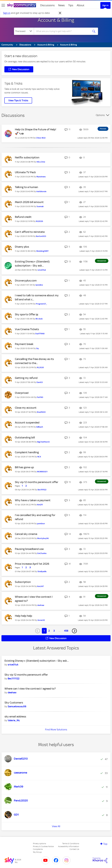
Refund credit (23, 217)
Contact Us (74, 849)
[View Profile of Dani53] (40, 382)
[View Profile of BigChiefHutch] (43, 442)
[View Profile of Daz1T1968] (40, 334)
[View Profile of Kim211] (40, 505)
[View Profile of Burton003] (41, 236)
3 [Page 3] (54, 631)
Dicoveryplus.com (26, 281)
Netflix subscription (27, 157)
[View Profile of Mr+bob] (39, 319)
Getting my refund (26, 378)
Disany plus (22, 247)
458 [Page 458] (66, 631)
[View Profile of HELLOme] (41, 162)
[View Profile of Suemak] (40, 206)
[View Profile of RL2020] (40, 367)
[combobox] (63, 31)
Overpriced (22, 393)
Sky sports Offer (25, 314)
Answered (102, 261)
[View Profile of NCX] (39, 457)
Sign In (105, 5)
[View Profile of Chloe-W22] (41, 138)
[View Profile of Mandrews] (41, 177)
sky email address (15, 717)
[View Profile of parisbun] (41, 524)
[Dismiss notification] (60, 13)
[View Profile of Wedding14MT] (42, 251)
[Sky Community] (22, 5)
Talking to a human (26, 187)
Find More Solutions (56, 730)
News (61, 5)
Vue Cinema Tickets (27, 329)
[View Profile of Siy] (37, 348)
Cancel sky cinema (26, 534)
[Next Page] (74, 631)
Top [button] (105, 844)
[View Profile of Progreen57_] (41, 304)
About (81, 5)
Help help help (23, 616)
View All (56, 826)
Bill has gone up (24, 467)
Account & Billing (56, 20)
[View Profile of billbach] (40, 427)
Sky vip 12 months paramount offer (37, 482)
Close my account (26, 408)
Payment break (24, 344)
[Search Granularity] (24, 31)
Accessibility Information (69, 846)
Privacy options (39, 844)
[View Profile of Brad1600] (41, 412)
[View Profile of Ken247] (40, 586)
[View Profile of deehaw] (41, 605)
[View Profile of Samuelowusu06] (17, 706)
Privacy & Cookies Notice (43, 846)
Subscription (23, 582)
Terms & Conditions (71, 844)
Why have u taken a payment (33, 500)
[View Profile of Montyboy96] (43, 538)
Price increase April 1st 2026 (32, 564)
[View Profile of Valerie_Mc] (14, 720)
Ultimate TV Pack (25, 172)
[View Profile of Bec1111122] (42, 490)
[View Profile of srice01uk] (42, 270)
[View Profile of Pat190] (40, 397)
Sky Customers (14, 703)
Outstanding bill (25, 437)
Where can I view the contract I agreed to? (30, 689)
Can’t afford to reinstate (30, 232)
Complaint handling (27, 452)
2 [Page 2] (49, 631)
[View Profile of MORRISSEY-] (43, 472)
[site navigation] (3, 5)
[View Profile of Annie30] (41, 620)
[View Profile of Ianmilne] (39, 285)
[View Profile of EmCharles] (42, 553)
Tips (71, 5)
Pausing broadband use (29, 549)
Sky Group (37, 852)
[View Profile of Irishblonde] (41, 191)
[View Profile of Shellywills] (42, 571)
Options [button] (100, 115)
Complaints (38, 849)
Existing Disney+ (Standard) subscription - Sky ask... (37, 661)
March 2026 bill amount (29, 202)
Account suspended (27, 423)
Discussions (47, 5)
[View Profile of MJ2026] (40, 221)
